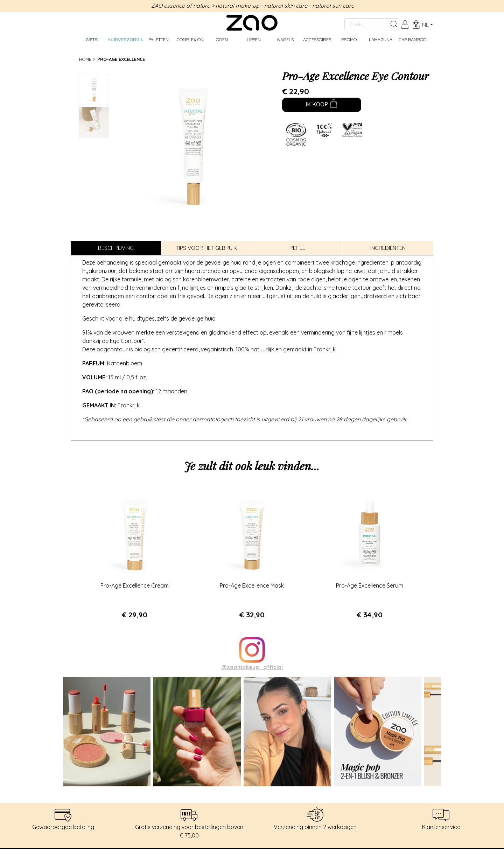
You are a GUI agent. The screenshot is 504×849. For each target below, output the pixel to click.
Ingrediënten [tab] (388, 248)
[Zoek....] (367, 24)
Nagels (285, 40)
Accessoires (317, 40)
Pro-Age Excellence (121, 59)
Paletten (159, 40)
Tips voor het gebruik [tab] (206, 248)
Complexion (190, 40)
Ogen (222, 40)
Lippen (254, 40)
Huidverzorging (125, 40)
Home (85, 59)
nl (425, 24)
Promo (349, 40)
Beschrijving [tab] (116, 248)
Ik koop (316, 105)
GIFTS (92, 40)
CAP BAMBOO (412, 40)
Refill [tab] (297, 248)
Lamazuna (381, 40)
